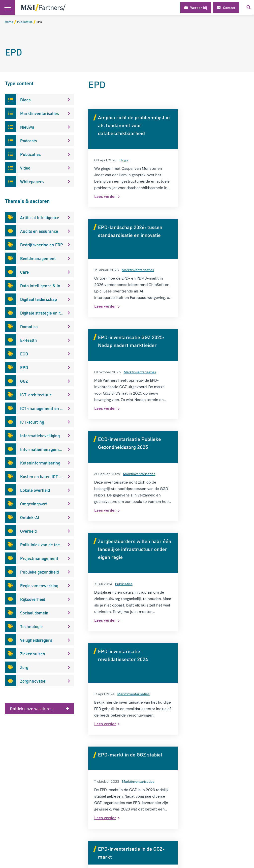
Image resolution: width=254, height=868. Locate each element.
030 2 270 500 (150, 815)
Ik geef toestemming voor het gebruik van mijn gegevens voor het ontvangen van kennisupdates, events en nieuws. (224, 817)
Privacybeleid (84, 778)
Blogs (124, 160)
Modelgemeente (87, 794)
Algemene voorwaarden (93, 786)
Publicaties (124, 372)
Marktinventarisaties (222, 160)
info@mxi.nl (147, 822)
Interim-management (91, 770)
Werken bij (82, 802)
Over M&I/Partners (89, 762)
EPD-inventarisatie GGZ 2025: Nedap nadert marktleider (124, 235)
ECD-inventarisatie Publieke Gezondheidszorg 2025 (211, 235)
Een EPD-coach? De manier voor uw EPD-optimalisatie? (206, 541)
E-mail (201, 801)
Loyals (244, 861)
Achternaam (205, 788)
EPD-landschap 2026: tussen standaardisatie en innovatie (211, 125)
